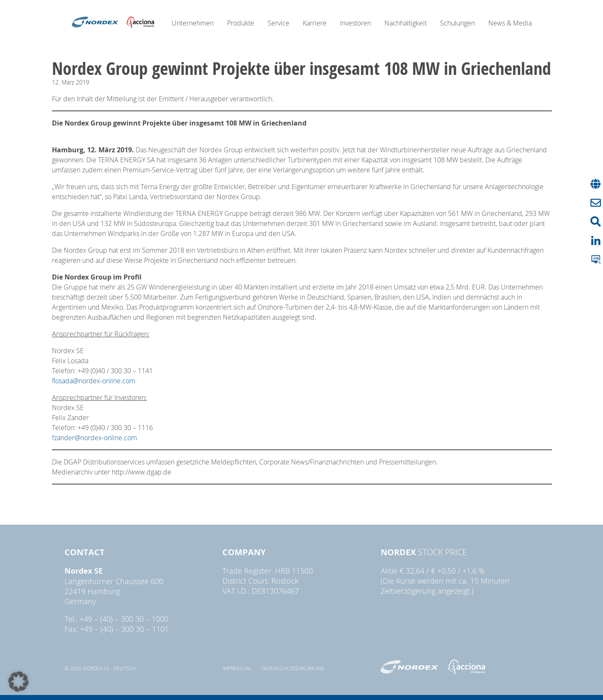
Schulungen (457, 23)
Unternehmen (193, 23)
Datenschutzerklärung (293, 668)
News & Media (510, 23)
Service (278, 23)
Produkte (241, 23)
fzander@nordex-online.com (94, 438)
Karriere (315, 23)
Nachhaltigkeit (406, 23)
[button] (18, 682)
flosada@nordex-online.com (94, 381)
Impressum (236, 668)
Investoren (356, 23)
